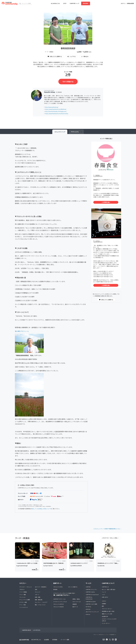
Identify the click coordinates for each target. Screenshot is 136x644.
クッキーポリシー (106, 623)
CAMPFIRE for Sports (91, 602)
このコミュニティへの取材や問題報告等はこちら (107, 529)
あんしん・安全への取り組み (109, 589)
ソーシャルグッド (24, 607)
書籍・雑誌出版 (39, 600)
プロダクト (22, 589)
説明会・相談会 (76, 599)
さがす (65, 3)
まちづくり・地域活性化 (41, 587)
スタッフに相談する (73, 587)
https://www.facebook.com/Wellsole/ (56, 109)
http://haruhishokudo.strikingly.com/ (56, 111)
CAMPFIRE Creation (90, 592)
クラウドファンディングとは (60, 602)
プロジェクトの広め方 (58, 607)
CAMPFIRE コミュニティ (91, 589)
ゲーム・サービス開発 (25, 600)
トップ (60, 132)
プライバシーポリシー (107, 609)
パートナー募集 (65, 640)
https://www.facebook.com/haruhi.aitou (57, 114)
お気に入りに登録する (55, 56)
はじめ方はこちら (55, 3)
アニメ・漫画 (23, 595)
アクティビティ (76, 132)
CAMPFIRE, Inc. (37, 640)
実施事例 (75, 604)
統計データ (75, 607)
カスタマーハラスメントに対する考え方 (109, 620)
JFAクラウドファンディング (92, 612)
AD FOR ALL (88, 607)
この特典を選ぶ (106, 202)
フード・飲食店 (23, 592)
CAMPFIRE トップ (74, 3)
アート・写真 (23, 605)
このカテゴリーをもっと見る (110, 538)
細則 (103, 606)
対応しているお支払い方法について (41, 509)
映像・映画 (38, 597)
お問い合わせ (105, 597)
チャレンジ (38, 592)
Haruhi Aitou (50, 92)
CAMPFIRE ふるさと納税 (91, 604)
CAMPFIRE (88, 587)
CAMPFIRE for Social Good (92, 595)
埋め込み (86, 56)
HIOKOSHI (88, 609)
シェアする (72, 56)
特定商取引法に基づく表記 (108, 611)
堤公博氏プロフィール (22, 331)
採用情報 (55, 640)
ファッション (23, 597)
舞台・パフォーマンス (40, 605)
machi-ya (88, 614)
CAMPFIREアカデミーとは (59, 599)
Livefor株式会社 (37, 630)
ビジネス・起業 (23, 602)
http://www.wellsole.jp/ (52, 107)
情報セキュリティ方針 (107, 614)
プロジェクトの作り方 (58, 604)
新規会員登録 (130, 3)
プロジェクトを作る (58, 587)
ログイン (123, 3)
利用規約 (104, 604)
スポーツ (37, 595)
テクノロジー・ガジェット (26, 587)
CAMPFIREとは (105, 587)
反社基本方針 (105, 616)
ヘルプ (103, 595)
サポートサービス (77, 602)
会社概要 (46, 640)
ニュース (104, 592)
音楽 (36, 589)
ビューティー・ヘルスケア (41, 602)
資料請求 (86, 3)
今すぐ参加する (68, 82)
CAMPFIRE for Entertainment (89, 598)
